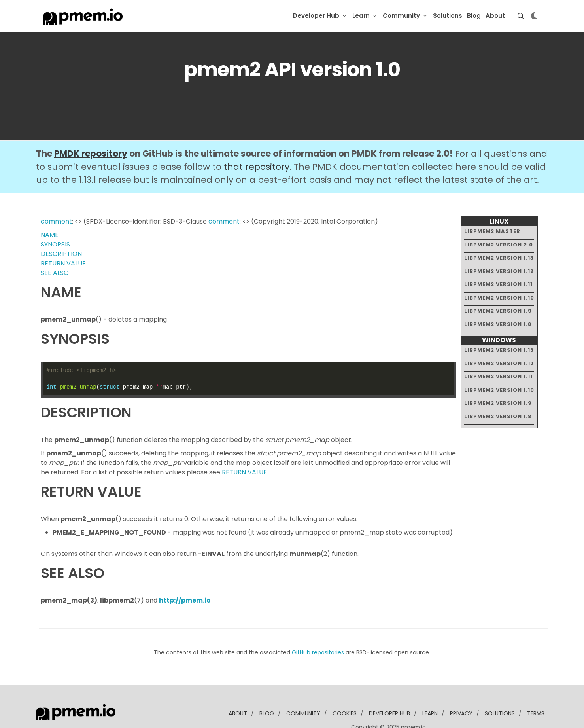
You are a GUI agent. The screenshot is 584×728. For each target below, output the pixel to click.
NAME (50, 211)
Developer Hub (316, 16)
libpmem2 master (492, 207)
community (303, 689)
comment (56, 197)
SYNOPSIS (55, 220)
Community (401, 16)
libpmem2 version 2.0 (499, 220)
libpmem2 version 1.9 (498, 287)
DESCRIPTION (61, 230)
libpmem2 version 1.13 (499, 234)
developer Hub (389, 689)
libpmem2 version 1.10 (499, 273)
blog (267, 689)
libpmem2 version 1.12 (499, 247)
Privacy (461, 689)
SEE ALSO (55, 249)
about (238, 689)
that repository (257, 143)
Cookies (345, 689)
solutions (500, 689)
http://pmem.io (185, 576)
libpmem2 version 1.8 (498, 300)
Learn (361, 16)
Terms (536, 689)
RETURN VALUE (63, 239)
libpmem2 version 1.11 (498, 260)
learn (430, 689)
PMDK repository (91, 130)
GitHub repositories (318, 628)
